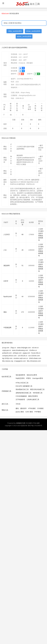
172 (22, 312)
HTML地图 (36, 423)
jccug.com (6, 348)
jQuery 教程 (20, 412)
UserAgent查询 (37, 378)
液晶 (5, 312)
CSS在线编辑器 (21, 396)
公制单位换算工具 (33, 399)
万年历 (18, 404)
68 (22, 234)
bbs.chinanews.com (34, 361)
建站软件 (23, 408)
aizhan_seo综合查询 (24, 36)
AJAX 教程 (29, 412)
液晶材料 (7, 265)
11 (11, 115)
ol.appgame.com (20, 361)
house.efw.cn (36, 353)
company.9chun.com (9, 356)
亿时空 (6, 281)
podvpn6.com (7, 353)
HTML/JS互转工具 (22, 383)
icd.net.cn (35, 348)
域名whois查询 (32, 375)
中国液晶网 (7, 328)
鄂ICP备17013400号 (35, 426)
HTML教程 (32, 408)
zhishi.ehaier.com (35, 358)
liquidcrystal (8, 297)
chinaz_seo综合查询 (33, 31)
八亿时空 (7, 234)
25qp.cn (13, 348)
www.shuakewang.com (20, 350)
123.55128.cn (22, 356)
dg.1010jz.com (7, 358)
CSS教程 (40, 408)
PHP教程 (38, 412)
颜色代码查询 (33, 396)
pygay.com (26, 353)
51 (22, 265)
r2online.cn (33, 350)
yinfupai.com (17, 353)
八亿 (5, 250)
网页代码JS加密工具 (37, 389)
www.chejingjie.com (24, 348)
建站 (17, 408)
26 (22, 250)
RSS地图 (29, 423)
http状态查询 (20, 378)
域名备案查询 (20, 375)
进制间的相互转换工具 (23, 393)
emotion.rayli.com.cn (21, 358)
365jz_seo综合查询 (15, 31)
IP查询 (28, 378)
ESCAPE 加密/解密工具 (24, 386)
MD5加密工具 (38, 393)
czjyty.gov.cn (7, 350)
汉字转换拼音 (20, 399)
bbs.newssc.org (8, 361)
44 (22, 297)
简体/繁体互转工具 (22, 389)
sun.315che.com (34, 356)
